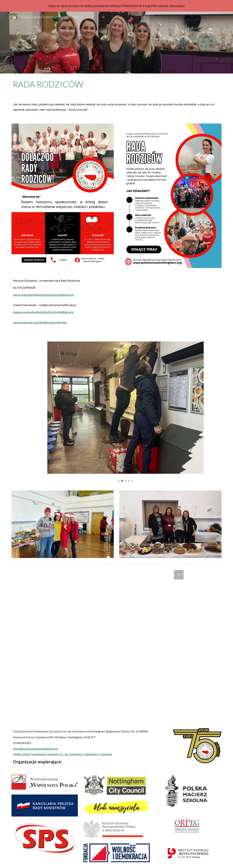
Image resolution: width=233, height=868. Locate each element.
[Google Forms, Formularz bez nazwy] (116, 645)
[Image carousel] (125, 412)
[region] (116, 6)
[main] (116, 84)
